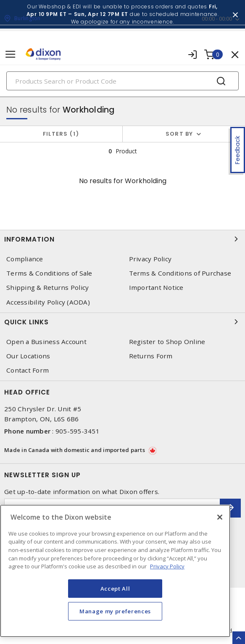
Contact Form (28, 370)
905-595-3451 (78, 431)
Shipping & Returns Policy (47, 288)
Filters (61, 134)
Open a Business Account (46, 342)
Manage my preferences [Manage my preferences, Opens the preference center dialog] (115, 611)
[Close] (220, 517)
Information (122, 239)
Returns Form (151, 356)
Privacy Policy (150, 259)
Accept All (115, 589)
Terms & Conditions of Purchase (180, 273)
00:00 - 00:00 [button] (217, 19)
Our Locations (28, 356)
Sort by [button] (179, 134)
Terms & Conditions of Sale (49, 273)
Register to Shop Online (167, 342)
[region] (115, 571)
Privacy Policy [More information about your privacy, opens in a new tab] (167, 566)
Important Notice (156, 288)
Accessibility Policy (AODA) (48, 302)
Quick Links (122, 322)
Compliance (25, 259)
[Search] (122, 81)
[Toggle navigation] (11, 54)
